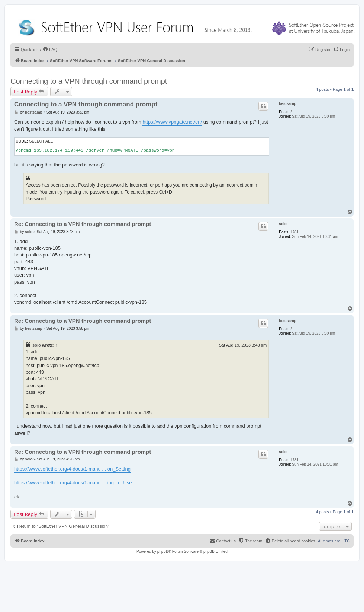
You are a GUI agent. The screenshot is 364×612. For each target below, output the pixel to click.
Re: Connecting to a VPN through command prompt (83, 224)
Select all (41, 141)
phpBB (163, 552)
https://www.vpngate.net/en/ (172, 122)
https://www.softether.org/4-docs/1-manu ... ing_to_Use (73, 483)
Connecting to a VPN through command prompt (89, 81)
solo (283, 224)
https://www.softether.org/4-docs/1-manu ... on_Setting (72, 469)
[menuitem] (50, 50)
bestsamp (288, 104)
